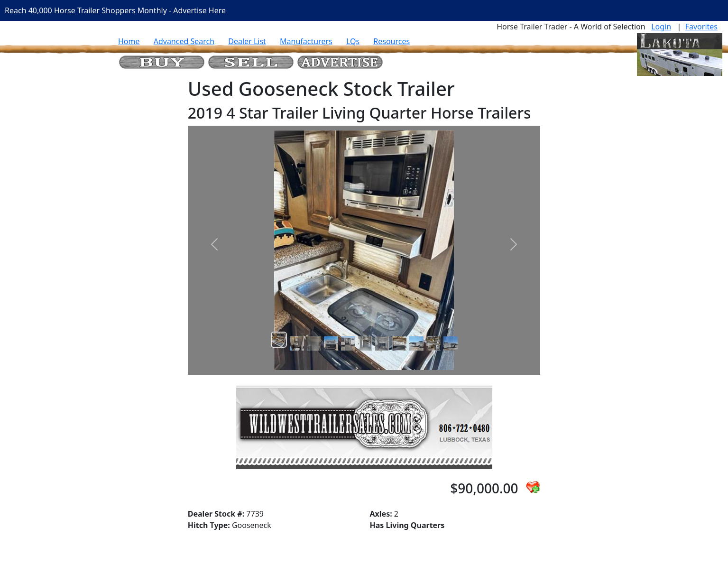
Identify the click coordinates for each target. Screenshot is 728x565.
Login (661, 27)
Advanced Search (184, 41)
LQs (353, 41)
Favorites (701, 27)
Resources (392, 41)
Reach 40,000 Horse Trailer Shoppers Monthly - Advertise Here (115, 10)
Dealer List (247, 41)
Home (129, 41)
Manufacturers (306, 41)
